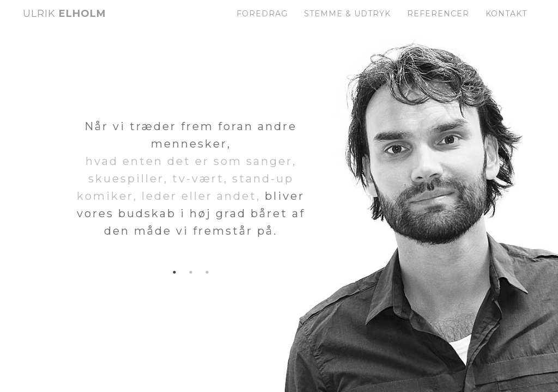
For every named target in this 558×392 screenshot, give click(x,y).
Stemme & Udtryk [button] (347, 24)
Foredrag (262, 24)
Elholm (65, 24)
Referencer (438, 24)
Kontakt (506, 24)
